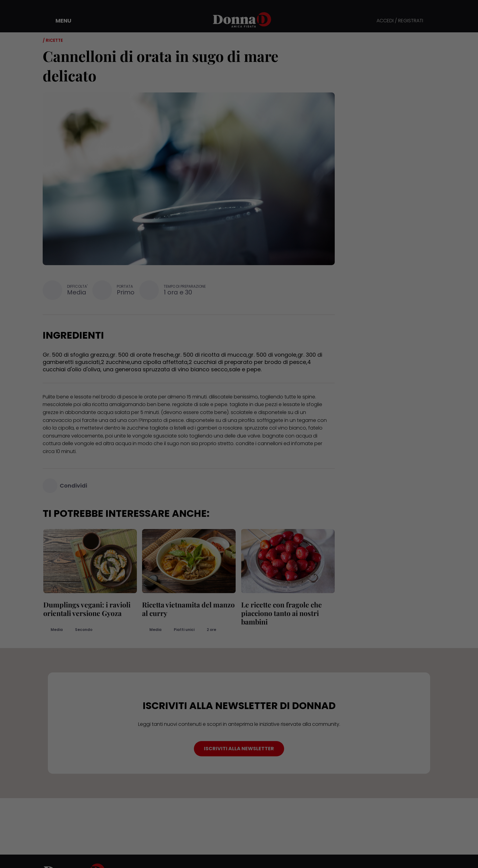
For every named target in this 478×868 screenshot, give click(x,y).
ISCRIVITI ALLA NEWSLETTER (239, 749)
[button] (59, 21)
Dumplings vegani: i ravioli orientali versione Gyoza (86, 609)
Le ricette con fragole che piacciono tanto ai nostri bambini (281, 613)
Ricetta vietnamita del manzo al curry (188, 609)
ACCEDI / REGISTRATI (400, 21)
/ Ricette (53, 40)
